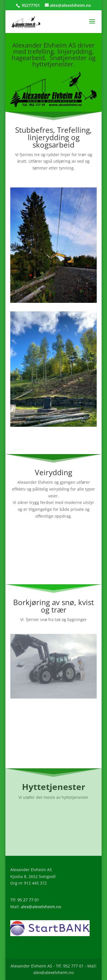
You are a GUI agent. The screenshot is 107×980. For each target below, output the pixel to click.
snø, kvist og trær (67, 606)
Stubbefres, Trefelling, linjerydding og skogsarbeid (53, 137)
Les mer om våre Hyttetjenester (53, 835)
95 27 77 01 (28, 900)
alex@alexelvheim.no (41, 907)
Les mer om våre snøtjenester (53, 747)
